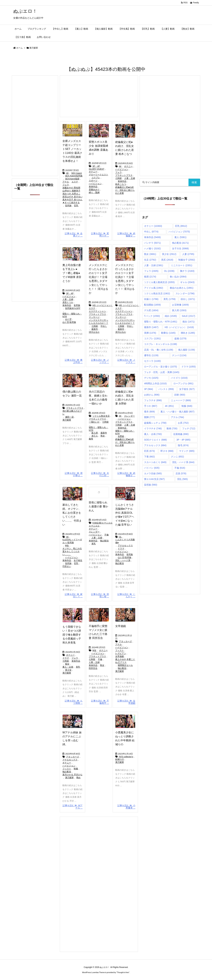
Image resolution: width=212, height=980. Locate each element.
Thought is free (123, 972)
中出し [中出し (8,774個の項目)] (151, 232)
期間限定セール (125, 665)
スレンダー (129, 416)
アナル (66, 182)
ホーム (19, 48)
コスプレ (96, 178)
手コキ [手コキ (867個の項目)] (151, 406)
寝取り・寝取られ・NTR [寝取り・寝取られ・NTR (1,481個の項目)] (161, 322)
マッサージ (94, 317)
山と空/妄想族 (69, 322)
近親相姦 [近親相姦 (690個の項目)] (181, 434)
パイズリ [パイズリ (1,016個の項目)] (179, 378)
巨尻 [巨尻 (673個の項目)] (149, 451)
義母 (91, 439)
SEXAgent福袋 (72, 179)
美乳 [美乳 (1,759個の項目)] (169, 299)
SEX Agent (77, 173)
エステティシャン (97, 311)
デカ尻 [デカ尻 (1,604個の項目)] (151, 310)
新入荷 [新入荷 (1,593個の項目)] (179, 310)
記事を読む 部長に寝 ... (100, 595)
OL (120, 537)
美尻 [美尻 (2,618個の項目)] (167, 260)
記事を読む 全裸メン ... (74, 235)
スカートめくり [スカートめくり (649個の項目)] (155, 462)
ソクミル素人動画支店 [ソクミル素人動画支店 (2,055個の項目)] (159, 282)
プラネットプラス (124, 175)
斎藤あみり (94, 189)
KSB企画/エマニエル (102, 523)
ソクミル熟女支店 (101, 416)
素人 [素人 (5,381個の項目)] (180, 237)
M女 (67, 546)
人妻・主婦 (130, 178)
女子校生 (78, 560)
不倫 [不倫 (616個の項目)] (180, 468)
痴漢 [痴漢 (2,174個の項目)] (150, 277)
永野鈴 (121, 436)
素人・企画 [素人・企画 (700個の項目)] (153, 434)
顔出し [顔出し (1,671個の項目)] (188, 299)
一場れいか (94, 422)
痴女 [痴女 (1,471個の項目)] (188, 322)
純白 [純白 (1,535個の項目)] (171, 316)
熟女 (103, 436)
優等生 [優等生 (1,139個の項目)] (151, 355)
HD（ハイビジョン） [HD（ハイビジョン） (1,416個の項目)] (179, 327)
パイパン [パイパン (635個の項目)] (152, 468)
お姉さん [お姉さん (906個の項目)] (152, 395)
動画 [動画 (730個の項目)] (172, 428)
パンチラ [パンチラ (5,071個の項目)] (152, 243)
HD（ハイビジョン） (103, 305)
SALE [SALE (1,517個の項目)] (188, 316)
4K (67, 173)
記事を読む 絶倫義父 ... (126, 235)
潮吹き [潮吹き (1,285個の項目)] (188, 333)
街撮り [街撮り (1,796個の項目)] (151, 299)
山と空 (68, 319)
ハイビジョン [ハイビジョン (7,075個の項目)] (179, 232)
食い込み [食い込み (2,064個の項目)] (178, 277)
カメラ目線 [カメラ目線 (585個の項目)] (153, 473)
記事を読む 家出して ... (74, 595)
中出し (104, 326)
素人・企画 (68, 667)
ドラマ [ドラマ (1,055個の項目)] (188, 367)
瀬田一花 (69, 417)
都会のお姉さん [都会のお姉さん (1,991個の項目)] (182, 288)
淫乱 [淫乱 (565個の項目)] (182, 479)
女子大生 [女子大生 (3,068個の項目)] (180, 248)
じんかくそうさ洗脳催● (125, 541)
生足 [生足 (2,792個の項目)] (150, 260)
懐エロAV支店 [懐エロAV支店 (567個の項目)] (154, 479)
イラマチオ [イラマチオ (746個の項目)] (153, 428)
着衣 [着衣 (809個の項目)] (149, 412)
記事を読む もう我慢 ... (74, 702)
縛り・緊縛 (94, 192)
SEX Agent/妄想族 (74, 176)
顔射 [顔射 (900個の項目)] (180, 395)
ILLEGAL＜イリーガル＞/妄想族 (72, 541)
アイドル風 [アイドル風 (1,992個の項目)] (154, 288)
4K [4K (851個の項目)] (169, 406)
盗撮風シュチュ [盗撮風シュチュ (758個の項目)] (155, 423)
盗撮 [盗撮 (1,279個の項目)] (180, 338)
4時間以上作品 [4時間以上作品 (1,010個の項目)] (155, 383)
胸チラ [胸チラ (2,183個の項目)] (187, 271)
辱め (78, 778)
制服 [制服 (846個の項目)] (187, 406)
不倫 (106, 535)
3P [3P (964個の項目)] (148, 389)
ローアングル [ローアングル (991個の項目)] (183, 383)
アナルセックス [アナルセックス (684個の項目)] (155, 445)
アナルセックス (125, 546)
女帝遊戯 (121, 626)
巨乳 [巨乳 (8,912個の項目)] (181, 226)
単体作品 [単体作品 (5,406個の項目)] (152, 237)
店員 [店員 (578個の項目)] (181, 473)
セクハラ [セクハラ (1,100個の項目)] (152, 361)
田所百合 (93, 668)
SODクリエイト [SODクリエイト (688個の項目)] (155, 440)
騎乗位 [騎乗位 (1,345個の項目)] (168, 333)
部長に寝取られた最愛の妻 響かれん (98, 506)
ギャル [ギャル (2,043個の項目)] (187, 282)
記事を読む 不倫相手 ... (100, 702)
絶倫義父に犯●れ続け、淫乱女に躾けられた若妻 (125, 190)
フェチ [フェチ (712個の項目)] (189, 428)
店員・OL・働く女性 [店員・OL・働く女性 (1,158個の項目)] (159, 350)
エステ (75, 182)
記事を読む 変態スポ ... (100, 235)
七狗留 (119, 178)
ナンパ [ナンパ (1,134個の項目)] (179, 355)
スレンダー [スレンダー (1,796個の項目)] (185, 293)
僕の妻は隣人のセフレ (72, 412)
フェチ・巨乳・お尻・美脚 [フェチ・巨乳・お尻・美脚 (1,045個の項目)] (162, 372)
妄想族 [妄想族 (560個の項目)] (151, 485)
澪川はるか (94, 332)
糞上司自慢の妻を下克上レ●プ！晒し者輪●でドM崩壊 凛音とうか (72, 273)
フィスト (120, 650)
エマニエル (94, 526)
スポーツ (93, 181)
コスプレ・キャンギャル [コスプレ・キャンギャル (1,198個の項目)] (160, 344)
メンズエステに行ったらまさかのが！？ (98, 322)
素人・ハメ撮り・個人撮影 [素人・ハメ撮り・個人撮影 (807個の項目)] (177, 412)
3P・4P (96, 166)
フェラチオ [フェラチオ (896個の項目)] (153, 400)
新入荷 (95, 433)
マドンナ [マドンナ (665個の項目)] (187, 451)
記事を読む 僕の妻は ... (74, 474)
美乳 (94, 544)
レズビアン (121, 653)
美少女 (68, 670)
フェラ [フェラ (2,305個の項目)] (151, 271)
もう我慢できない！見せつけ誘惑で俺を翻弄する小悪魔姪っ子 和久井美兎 (72, 635)
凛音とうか (68, 302)
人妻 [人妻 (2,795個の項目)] (188, 254)
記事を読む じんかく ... (126, 595)
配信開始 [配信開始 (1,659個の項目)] (152, 305)
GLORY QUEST (96, 169)
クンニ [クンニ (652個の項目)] (177, 457)
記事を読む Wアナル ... (73, 807)
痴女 (67, 664)
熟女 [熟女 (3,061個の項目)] (150, 254)
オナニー (93, 172)
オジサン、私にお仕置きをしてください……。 (72, 551)
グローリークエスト (98, 175)
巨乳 (76, 206)
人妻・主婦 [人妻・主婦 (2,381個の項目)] (154, 265)
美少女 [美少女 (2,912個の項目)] (169, 254)
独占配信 (104, 541)
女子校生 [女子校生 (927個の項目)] (187, 389)
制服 (76, 769)
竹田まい (67, 566)
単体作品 (93, 187)
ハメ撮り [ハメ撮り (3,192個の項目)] (152, 248)
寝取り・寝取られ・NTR (72, 315)
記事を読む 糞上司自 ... (74, 361)
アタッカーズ (125, 641)
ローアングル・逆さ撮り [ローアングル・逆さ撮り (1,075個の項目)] (160, 367)
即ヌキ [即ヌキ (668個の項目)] (167, 451)
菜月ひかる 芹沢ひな (72, 775)
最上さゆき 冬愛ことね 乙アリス (125, 661)
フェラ (66, 185)
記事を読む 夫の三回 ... (100, 474)
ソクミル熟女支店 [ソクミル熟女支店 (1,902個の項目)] (157, 293)
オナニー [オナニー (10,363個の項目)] (153, 226)
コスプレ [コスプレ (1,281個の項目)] (152, 338)
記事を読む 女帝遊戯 (126, 702)
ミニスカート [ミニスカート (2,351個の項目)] (182, 265)
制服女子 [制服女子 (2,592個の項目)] (187, 260)
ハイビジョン (95, 184)
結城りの (120, 759)
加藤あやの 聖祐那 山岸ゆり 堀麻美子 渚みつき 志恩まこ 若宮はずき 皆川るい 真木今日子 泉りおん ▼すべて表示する (72, 195)
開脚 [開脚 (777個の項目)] (149, 417)
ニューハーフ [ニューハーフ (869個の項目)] (181, 400)
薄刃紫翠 (67, 420)
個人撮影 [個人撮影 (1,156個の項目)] (186, 350)
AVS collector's (126, 757)
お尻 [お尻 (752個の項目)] (183, 423)
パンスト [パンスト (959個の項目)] (166, 389)
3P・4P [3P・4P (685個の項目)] (183, 440)
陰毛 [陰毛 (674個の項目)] (183, 445)
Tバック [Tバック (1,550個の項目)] (152, 316)
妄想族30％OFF (73, 308)
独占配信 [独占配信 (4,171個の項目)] (180, 243)
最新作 (95, 329)
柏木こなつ (121, 184)
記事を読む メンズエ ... (100, 361)
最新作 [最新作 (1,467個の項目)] (151, 327)
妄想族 (68, 206)
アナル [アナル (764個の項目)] (177, 417)
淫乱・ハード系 (123, 560)
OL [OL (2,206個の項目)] (169, 271)
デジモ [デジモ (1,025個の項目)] (151, 378)
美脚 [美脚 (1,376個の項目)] (150, 333)
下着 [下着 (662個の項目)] (149, 457)
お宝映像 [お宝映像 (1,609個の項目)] (180, 305)
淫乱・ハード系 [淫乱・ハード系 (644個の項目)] (183, 462)
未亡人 (95, 436)
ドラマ (121, 548)
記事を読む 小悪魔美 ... (126, 807)
